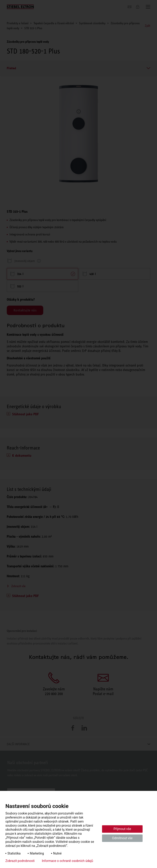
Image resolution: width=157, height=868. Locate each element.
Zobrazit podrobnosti (20, 861)
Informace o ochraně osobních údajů (68, 861)
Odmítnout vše (122, 838)
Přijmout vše (122, 829)
